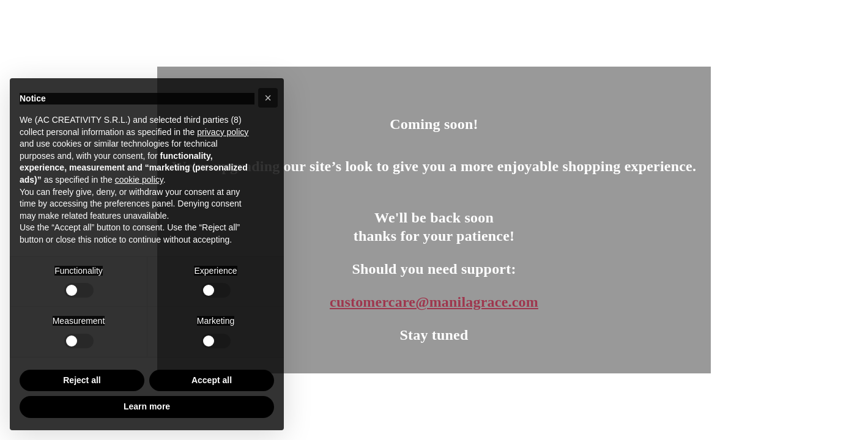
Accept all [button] (212, 380)
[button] (268, 98)
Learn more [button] (147, 406)
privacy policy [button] (223, 132)
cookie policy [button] (139, 180)
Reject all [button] (82, 380)
